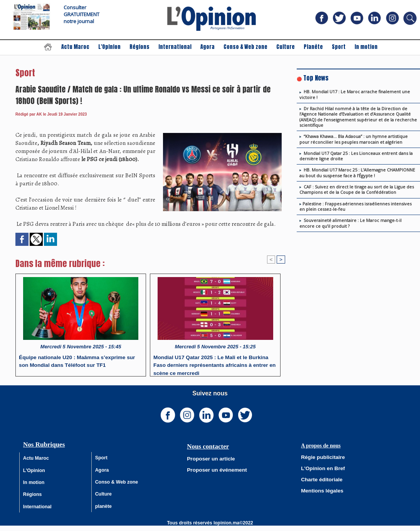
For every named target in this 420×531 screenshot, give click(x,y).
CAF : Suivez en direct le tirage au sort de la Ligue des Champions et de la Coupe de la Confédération (357, 189)
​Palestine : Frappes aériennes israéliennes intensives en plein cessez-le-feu (355, 206)
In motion (366, 47)
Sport (339, 47)
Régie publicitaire (320, 457)
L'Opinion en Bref (320, 467)
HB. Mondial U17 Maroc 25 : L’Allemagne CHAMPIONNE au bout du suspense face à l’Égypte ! (357, 172)
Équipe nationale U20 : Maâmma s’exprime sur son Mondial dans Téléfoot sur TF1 (79, 361)
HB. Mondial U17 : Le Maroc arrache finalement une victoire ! (355, 94)
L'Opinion (110, 47)
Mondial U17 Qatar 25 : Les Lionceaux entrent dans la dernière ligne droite (356, 156)
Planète (314, 47)
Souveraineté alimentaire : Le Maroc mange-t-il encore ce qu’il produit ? (350, 223)
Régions (140, 47)
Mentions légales (320, 489)
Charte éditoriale (319, 478)
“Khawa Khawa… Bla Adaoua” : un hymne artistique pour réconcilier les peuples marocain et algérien (354, 139)
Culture (286, 47)
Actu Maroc (76, 47)
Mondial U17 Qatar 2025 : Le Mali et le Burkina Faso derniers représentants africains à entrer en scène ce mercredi (215, 364)
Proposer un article (208, 458)
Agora (208, 47)
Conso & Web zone (246, 47)
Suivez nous (210, 393)
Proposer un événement (213, 469)
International (176, 47)
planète (104, 511)
